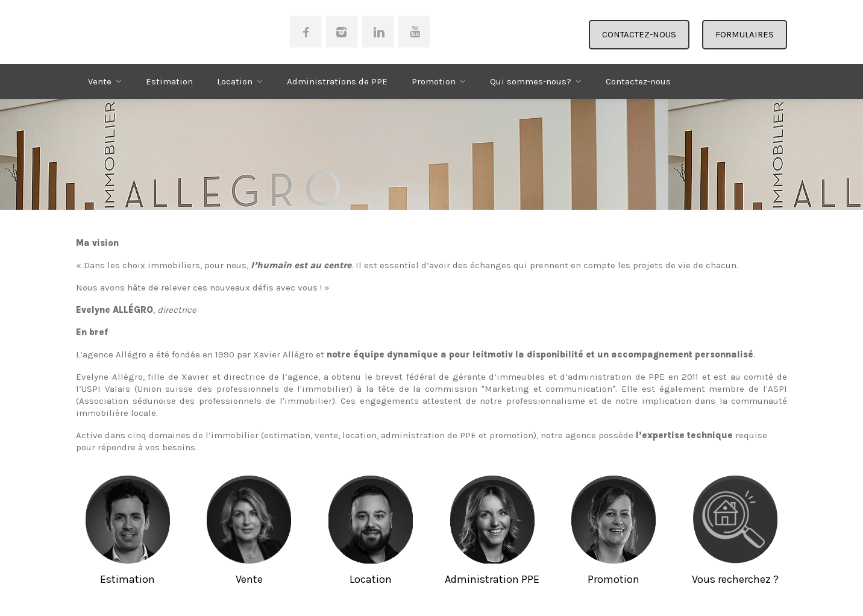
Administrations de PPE (337, 81)
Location (235, 81)
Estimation (169, 81)
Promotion (434, 81)
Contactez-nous (638, 81)
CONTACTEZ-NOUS (639, 34)
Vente (100, 81)
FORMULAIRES (745, 34)
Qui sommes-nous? (531, 81)
